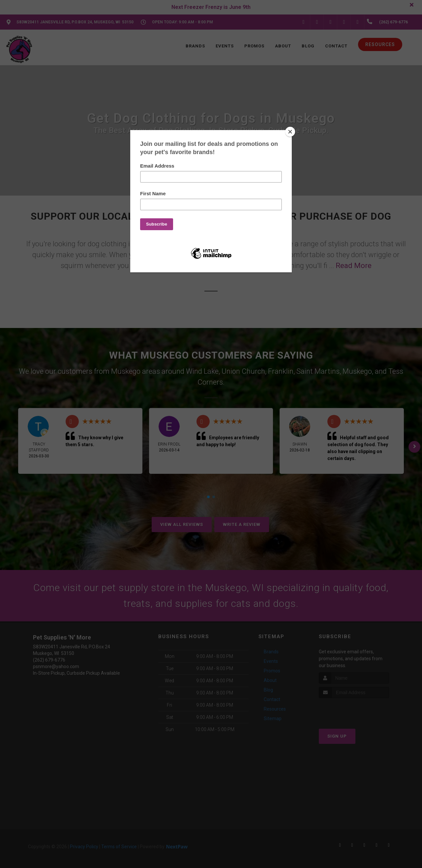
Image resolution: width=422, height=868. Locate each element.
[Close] (290, 132)
